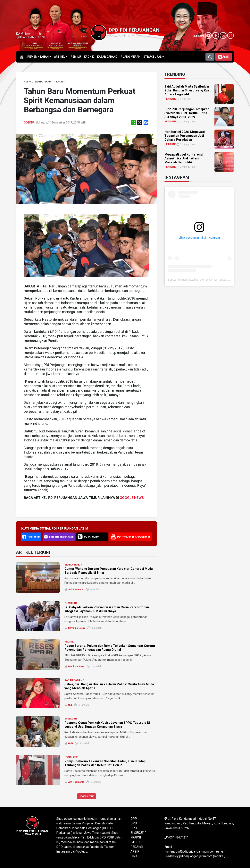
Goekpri (30, 123)
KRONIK (69, 642)
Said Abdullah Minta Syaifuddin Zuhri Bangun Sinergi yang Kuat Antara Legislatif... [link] (187, 90)
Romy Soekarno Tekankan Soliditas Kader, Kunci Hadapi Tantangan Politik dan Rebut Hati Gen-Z (105, 763)
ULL (70, 705)
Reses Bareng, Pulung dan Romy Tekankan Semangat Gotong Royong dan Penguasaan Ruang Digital (110, 648)
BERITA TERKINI (74, 565)
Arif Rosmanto (76, 590)
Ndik (71, 744)
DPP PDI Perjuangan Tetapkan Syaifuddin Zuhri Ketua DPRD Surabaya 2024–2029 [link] (187, 113)
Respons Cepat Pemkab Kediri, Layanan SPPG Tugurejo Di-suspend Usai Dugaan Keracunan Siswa (108, 725)
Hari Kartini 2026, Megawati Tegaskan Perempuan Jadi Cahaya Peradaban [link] (185, 136)
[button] (224, 57)
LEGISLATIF (71, 757)
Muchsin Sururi (77, 667)
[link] (27, 82)
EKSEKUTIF (71, 603)
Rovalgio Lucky (77, 628)
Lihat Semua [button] (87, 796)
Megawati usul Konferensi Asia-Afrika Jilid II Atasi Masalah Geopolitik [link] (184, 158)
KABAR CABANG (74, 680)
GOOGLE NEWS (132, 498)
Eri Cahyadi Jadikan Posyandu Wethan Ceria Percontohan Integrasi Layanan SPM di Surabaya (107, 609)
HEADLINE (170, 99)
